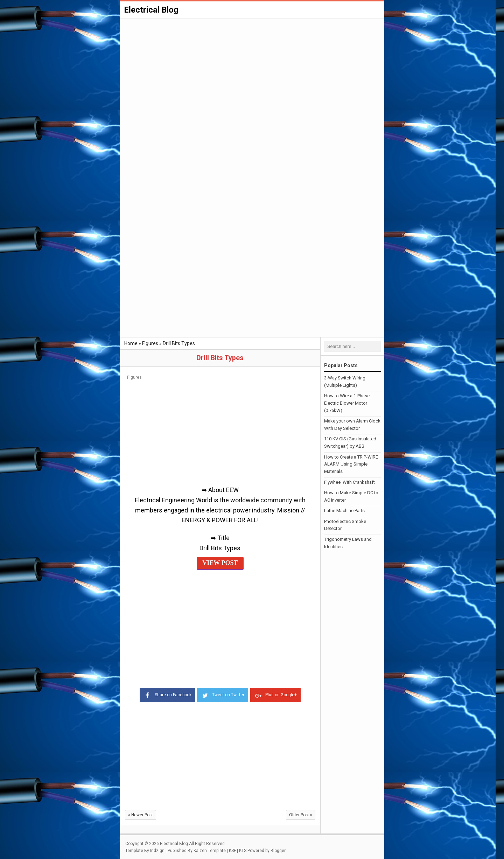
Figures (134, 377)
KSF (232, 850)
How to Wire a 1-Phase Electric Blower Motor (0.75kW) (347, 403)
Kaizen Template (210, 850)
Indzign (157, 850)
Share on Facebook (165, 694)
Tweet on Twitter (223, 694)
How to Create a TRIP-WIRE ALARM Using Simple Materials (351, 464)
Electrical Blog (152, 10)
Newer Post (141, 815)
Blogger (278, 850)
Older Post (301, 815)
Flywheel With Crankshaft (349, 482)
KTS (243, 850)
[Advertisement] (252, 72)
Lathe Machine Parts (344, 511)
